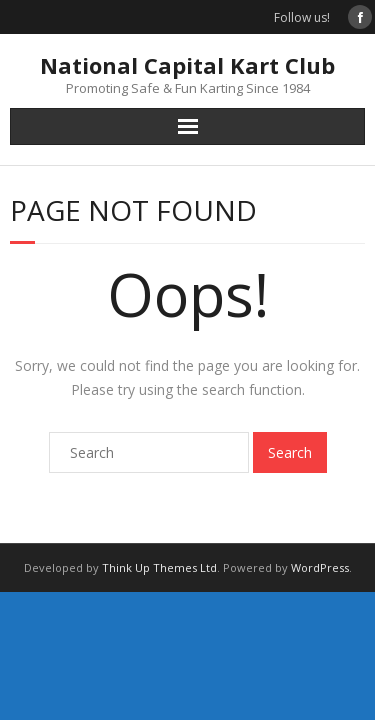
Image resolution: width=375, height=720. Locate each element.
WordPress (320, 567)
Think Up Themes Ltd (159, 567)
